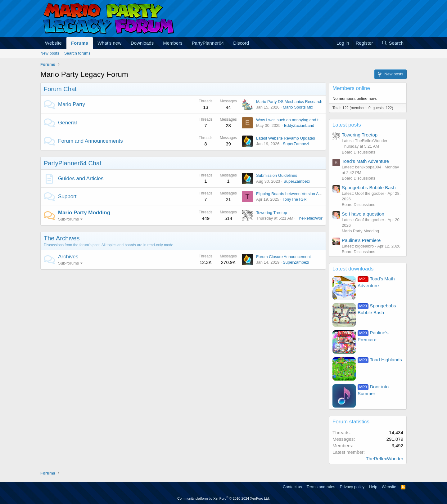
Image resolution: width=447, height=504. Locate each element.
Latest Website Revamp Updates (286, 138)
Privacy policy (352, 487)
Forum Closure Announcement (283, 257)
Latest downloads (353, 269)
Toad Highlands (380, 360)
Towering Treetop (272, 213)
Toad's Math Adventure (365, 161)
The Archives (62, 238)
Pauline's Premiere (361, 240)
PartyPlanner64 (208, 43)
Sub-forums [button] (68, 219)
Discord (241, 43)
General (67, 123)
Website (53, 43)
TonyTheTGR (294, 199)
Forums (80, 43)
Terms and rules (321, 487)
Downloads (142, 43)
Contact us (292, 487)
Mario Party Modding (84, 213)
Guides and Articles (81, 178)
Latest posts (347, 125)
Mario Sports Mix (298, 107)
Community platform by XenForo (223, 498)
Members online (351, 88)
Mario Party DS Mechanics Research (289, 102)
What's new (109, 43)
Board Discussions (359, 152)
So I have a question (363, 214)
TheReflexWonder (313, 218)
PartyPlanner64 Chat (73, 163)
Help (373, 487)
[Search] (393, 43)
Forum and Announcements (90, 141)
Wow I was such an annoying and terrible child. (298, 120)
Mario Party (72, 104)
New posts (50, 53)
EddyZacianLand (299, 125)
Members (173, 43)
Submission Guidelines (277, 175)
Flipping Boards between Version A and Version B (300, 194)
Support (67, 196)
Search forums (77, 53)
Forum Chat (60, 89)
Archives (68, 257)
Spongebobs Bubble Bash (369, 187)
